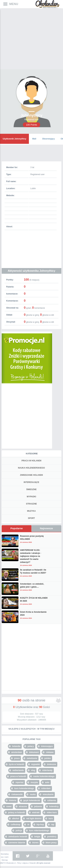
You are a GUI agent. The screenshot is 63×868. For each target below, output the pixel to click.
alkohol (16, 819)
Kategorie (32, 454)
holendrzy (54, 806)
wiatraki (36, 812)
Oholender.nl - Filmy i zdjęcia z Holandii (21, 863)
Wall (34, 139)
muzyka (34, 782)
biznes (35, 843)
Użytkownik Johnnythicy (14, 139)
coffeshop (15, 825)
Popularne (17, 528)
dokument (34, 752)
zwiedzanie (32, 758)
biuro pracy (51, 843)
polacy (31, 746)
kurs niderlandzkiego (39, 831)
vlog (33, 770)
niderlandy (47, 770)
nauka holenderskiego (44, 776)
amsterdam (17, 752)
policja (19, 831)
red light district (34, 819)
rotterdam (46, 788)
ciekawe (50, 752)
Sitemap (5, 860)
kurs (51, 819)
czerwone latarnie (17, 843)
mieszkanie (48, 794)
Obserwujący (48, 139)
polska (48, 758)
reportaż (19, 782)
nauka (33, 794)
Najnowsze (46, 528)
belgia (37, 837)
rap (53, 825)
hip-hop (40, 825)
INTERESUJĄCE (32, 482)
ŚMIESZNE (31, 489)
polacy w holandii (16, 812)
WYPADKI (31, 497)
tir (28, 825)
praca (17, 758)
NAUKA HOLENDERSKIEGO (31, 468)
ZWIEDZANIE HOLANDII (31, 475)
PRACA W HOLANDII (31, 461)
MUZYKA (31, 511)
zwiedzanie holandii (18, 837)
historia (13, 800)
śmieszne (51, 764)
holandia (16, 746)
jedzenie (38, 806)
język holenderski (32, 800)
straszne (23, 806)
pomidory (52, 837)
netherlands (18, 770)
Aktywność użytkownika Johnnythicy (32, 271)
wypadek (36, 764)
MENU (14, 4)
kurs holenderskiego (24, 788)
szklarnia (51, 800)
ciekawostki (17, 794)
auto (47, 782)
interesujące (47, 746)
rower (9, 806)
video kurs (52, 812)
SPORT (31, 518)
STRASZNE (32, 504)
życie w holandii (17, 764)
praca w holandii (18, 776)
